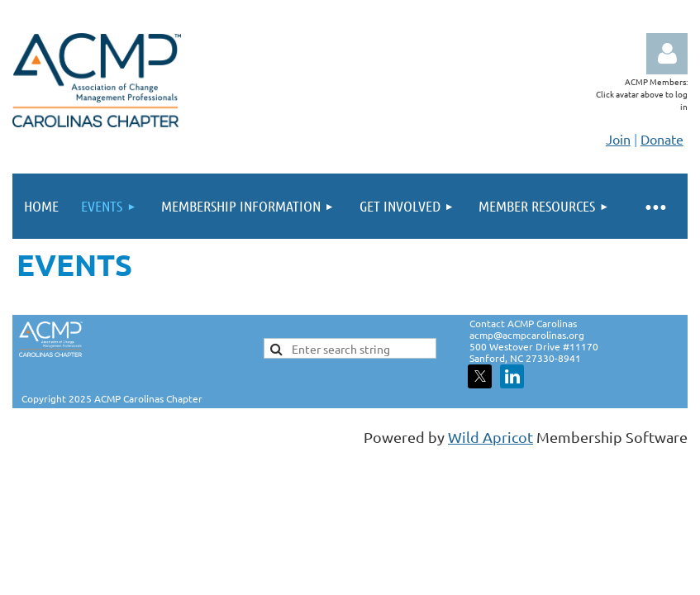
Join (618, 139)
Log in (667, 54)
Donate (662, 139)
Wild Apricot (490, 437)
